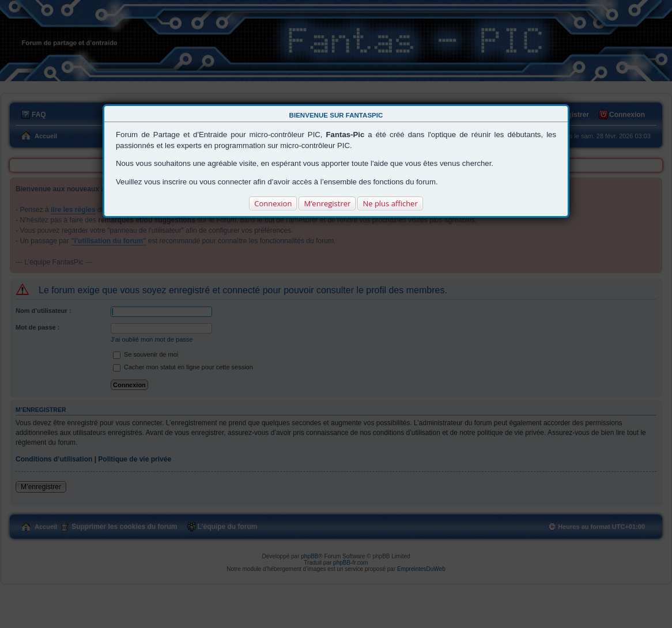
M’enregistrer (327, 203)
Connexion (273, 203)
